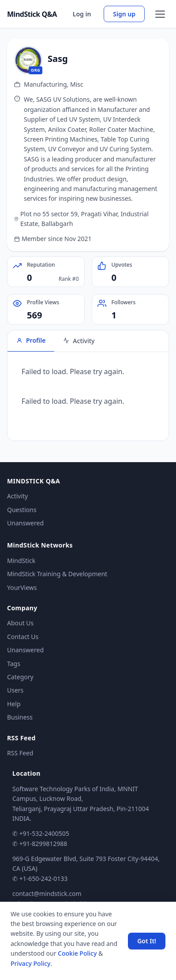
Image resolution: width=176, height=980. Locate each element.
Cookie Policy (77, 953)
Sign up (124, 14)
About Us (20, 623)
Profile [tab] (31, 340)
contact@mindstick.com (47, 894)
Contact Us (23, 637)
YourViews (22, 588)
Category (20, 677)
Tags (14, 664)
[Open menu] (160, 14)
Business (20, 717)
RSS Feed (20, 753)
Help (14, 704)
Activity (17, 496)
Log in (82, 14)
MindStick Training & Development (57, 574)
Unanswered (25, 523)
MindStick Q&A (32, 14)
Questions (22, 510)
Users (15, 690)
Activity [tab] (79, 341)
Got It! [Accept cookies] (147, 941)
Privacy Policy (30, 963)
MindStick (21, 561)
